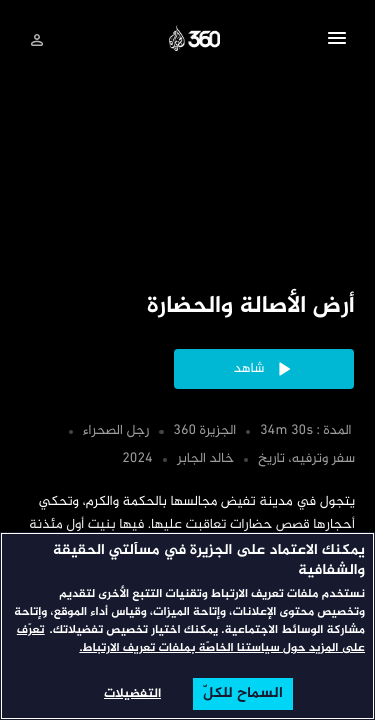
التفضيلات (132, 694)
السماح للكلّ (243, 694)
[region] (187, 626)
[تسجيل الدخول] (37, 40)
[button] (337, 41)
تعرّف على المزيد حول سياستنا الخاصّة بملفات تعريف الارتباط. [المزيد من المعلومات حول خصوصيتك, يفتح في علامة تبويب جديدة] (191, 640)
